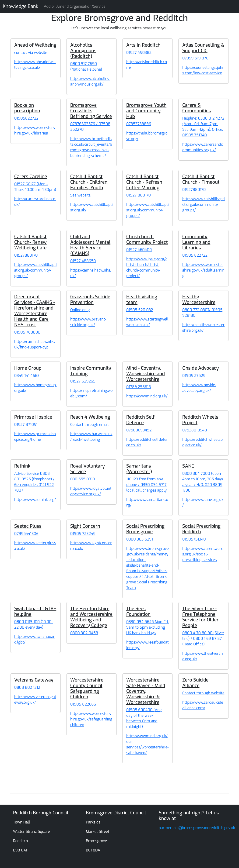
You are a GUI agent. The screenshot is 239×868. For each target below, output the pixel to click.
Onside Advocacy (200, 368)
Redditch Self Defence (140, 420)
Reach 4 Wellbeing (90, 417)
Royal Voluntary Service (88, 469)
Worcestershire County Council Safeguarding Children (87, 688)
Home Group (28, 368)
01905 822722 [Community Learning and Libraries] (195, 255)
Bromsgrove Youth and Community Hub (146, 111)
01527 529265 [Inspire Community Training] (83, 381)
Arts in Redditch (143, 45)
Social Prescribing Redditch (201, 529)
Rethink (22, 466)
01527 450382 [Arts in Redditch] (139, 53)
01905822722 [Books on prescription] (26, 118)
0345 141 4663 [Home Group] (27, 376)
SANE (188, 466)
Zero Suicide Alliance (195, 683)
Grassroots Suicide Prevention (90, 300)
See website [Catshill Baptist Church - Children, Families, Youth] (80, 195)
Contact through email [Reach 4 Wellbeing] (90, 425)
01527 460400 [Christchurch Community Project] (139, 250)
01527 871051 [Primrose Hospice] (26, 425)
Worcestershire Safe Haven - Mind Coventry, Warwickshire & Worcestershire (146, 691)
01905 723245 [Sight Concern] (83, 534)
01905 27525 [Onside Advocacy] (194, 376)
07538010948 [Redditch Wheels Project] (195, 430)
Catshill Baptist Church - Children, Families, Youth (89, 182)
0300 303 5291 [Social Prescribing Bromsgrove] (140, 539)
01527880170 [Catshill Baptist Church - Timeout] (194, 190)
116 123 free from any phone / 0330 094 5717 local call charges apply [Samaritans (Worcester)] (146, 485)
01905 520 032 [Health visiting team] (140, 310)
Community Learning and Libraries (196, 242)
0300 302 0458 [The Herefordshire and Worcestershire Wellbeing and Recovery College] (84, 633)
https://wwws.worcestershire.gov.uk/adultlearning (203, 270)
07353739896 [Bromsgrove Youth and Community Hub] (139, 124)
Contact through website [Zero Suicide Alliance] (203, 693)
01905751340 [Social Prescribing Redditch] (194, 539)
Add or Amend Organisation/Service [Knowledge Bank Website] (75, 6)
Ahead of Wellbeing (35, 45)
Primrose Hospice (33, 417)
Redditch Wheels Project (200, 420)
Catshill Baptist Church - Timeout (201, 179)
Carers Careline (31, 177)
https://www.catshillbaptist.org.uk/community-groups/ (148, 210)
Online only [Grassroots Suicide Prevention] (80, 310)
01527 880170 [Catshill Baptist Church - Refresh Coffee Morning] (139, 195)
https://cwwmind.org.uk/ (147, 396)
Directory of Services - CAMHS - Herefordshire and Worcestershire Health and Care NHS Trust (35, 311)
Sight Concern (85, 526)
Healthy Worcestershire (199, 300)
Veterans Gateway (34, 680)
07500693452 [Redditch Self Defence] (139, 430)
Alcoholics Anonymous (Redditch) (83, 51)
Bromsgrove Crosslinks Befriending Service (91, 111)
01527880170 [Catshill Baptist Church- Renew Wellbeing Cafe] (26, 255)
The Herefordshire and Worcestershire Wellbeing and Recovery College (91, 617)
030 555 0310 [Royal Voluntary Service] (83, 479)
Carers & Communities (197, 108)
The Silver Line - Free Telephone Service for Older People (200, 617)
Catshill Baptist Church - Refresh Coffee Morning (144, 182)
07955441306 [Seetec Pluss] (26, 534)
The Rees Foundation (138, 611)
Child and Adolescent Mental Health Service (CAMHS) (90, 245)
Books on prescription (27, 108)
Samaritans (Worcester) (139, 469)
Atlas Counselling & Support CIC (203, 48)
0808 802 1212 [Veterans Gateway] (27, 687)
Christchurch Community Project (147, 239)
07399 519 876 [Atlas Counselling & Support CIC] (195, 58)
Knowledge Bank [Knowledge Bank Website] (21, 6)
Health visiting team (142, 300)
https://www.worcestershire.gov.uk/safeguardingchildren (91, 719)
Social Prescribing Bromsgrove (145, 529)
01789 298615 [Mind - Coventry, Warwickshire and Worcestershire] (139, 387)
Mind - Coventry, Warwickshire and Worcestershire (146, 374)
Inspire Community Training (91, 371)
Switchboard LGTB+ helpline (35, 611)
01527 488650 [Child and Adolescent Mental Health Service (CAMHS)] (83, 261)
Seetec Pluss (28, 526)
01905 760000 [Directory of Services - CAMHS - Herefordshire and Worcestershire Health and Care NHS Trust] (27, 332)
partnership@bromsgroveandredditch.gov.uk (197, 828)
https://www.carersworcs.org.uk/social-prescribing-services (203, 554)
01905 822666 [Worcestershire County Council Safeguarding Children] (83, 704)
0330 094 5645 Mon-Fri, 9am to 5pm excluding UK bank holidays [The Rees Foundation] (148, 627)
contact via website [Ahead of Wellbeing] (31, 53)
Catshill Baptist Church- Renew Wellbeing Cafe (30, 242)
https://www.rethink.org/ (35, 500)
